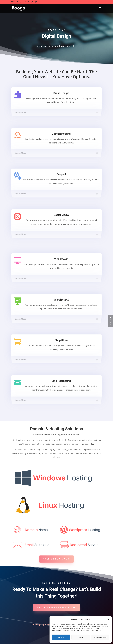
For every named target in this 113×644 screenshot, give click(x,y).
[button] (108, 619)
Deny (81, 637)
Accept (61, 637)
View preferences (100, 637)
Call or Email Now (56, 559)
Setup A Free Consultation (57, 607)
